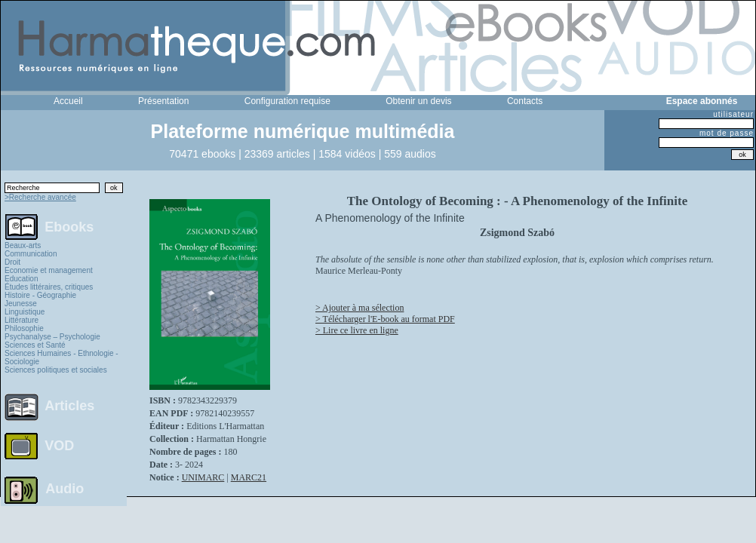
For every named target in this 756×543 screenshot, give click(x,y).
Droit (12, 262)
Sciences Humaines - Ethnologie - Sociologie (61, 357)
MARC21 (249, 477)
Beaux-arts (23, 245)
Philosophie (24, 328)
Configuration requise (287, 101)
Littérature (22, 320)
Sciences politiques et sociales (56, 370)
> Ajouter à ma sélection (360, 308)
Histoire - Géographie (40, 295)
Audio (65, 488)
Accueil (68, 101)
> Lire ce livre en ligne (357, 330)
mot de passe (727, 133)
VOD (59, 446)
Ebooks (69, 226)
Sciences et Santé (35, 345)
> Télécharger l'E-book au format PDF (385, 319)
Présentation (163, 101)
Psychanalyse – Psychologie (52, 337)
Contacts (525, 101)
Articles (69, 406)
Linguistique (25, 312)
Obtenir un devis (418, 101)
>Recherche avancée (40, 197)
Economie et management (49, 270)
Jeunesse (21, 304)
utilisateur (733, 114)
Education (21, 279)
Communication (31, 254)
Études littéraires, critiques (49, 287)
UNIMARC (203, 477)
